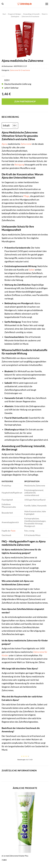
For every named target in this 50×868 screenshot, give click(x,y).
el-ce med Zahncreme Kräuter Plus (15, 856)
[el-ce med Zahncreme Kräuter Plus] (25, 822)
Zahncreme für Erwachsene (30, 17)
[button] (3, 4)
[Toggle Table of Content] (13, 126)
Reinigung (19, 165)
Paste (13, 531)
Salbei (32, 270)
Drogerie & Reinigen (15, 14)
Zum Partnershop (25, 102)
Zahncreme (26, 144)
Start (4, 14)
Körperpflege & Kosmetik (31, 14)
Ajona (4, 144)
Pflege (26, 196)
